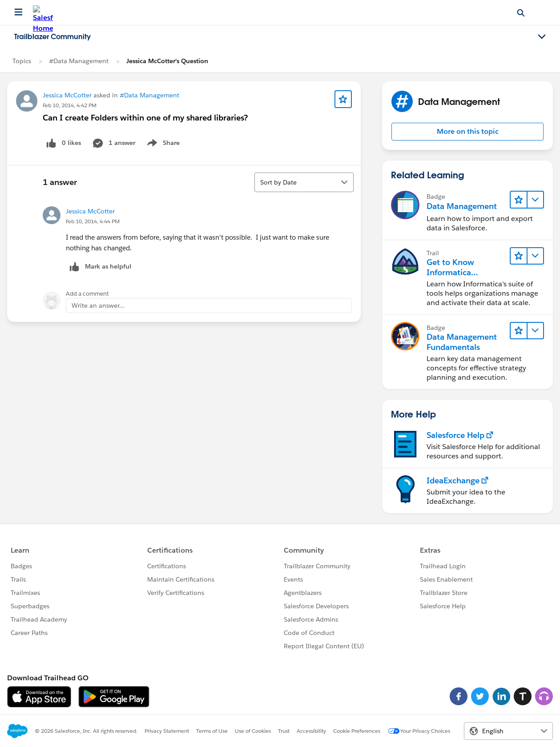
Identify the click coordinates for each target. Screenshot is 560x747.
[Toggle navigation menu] (542, 37)
